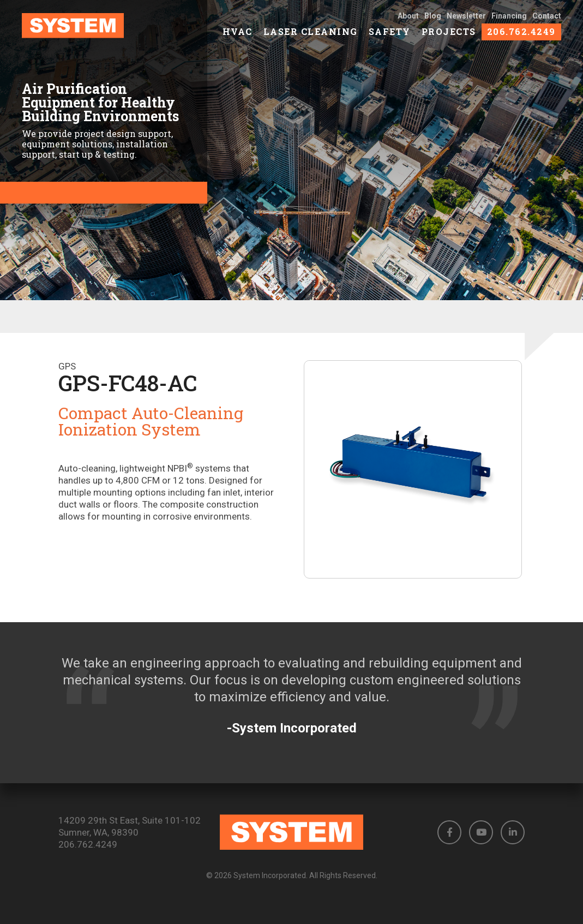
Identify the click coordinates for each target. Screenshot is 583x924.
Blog (433, 23)
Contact (547, 23)
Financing (509, 23)
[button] (449, 832)
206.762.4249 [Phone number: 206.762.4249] (88, 844)
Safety (390, 38)
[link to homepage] (81, 33)
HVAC (238, 38)
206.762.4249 (521, 38)
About (408, 23)
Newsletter (466, 23)
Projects (449, 38)
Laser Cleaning (311, 38)
